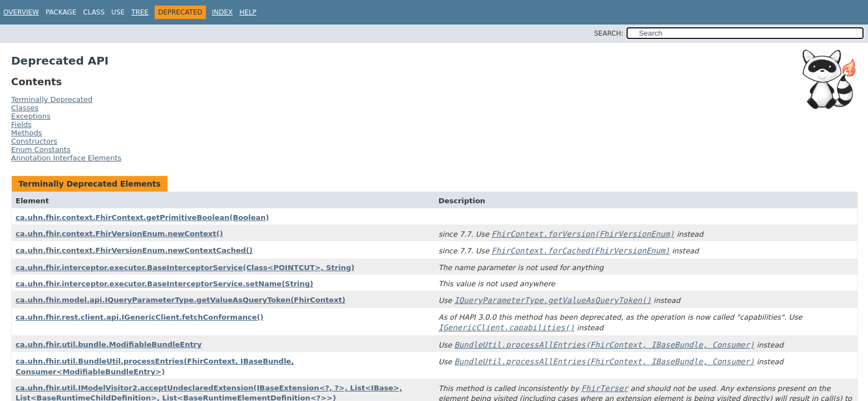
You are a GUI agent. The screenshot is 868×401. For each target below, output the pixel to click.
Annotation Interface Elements (66, 158)
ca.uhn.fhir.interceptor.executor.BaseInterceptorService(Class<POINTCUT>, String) (185, 268)
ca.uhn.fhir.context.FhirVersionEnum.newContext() (119, 234)
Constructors (34, 141)
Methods (27, 133)
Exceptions (31, 116)
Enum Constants (41, 150)
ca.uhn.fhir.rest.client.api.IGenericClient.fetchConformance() (139, 317)
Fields (21, 124)
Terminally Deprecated (52, 99)
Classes (25, 108)
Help (248, 12)
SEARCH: (609, 33)
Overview (21, 12)
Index (223, 12)
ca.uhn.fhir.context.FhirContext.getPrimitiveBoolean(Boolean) (142, 217)
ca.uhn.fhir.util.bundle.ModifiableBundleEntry (108, 344)
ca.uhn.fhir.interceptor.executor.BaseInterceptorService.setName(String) (164, 284)
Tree (140, 12)
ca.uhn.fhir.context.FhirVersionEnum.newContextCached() (134, 250)
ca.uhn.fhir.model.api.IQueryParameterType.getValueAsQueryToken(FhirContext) (181, 300)
